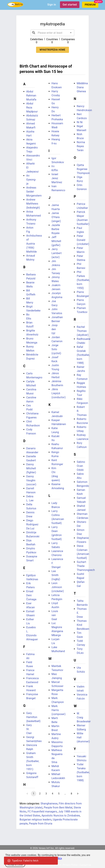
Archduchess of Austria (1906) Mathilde (34, 244)
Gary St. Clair (29, 729)
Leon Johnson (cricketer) (58, 587)
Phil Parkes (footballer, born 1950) (83, 280)
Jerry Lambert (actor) (57, 253)
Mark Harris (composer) (58, 710)
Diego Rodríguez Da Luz (32, 524)
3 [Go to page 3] (46, 794)
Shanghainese (49, 804)
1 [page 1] (34, 794)
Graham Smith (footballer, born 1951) (33, 761)
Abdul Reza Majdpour (32, 108)
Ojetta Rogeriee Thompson (83, 169)
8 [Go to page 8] (71, 794)
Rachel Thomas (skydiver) (83, 331)
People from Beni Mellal (58, 808)
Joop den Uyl (55, 329)
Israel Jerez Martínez (57, 178)
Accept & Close (15, 865)
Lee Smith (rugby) (56, 575)
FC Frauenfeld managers (42, 812)
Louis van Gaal (55, 615)
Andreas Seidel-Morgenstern (34, 192)
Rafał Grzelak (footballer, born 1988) (83, 355)
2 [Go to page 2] (40, 794)
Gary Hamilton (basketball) (33, 717)
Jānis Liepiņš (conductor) (59, 393)
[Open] (71, 33)
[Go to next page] (78, 794)
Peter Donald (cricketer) (83, 240)
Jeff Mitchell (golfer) (56, 241)
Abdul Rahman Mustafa (31, 96)
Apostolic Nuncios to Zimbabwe (61, 816)
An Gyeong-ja (31, 180)
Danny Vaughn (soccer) (31, 480)
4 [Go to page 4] (52, 794)
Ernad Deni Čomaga (31, 595)
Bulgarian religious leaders (36, 820)
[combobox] (52, 33)
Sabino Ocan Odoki (81, 466)
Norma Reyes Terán (81, 146)
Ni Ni (80, 122)
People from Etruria (41, 824)
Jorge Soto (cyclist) (56, 349)
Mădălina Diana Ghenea (82, 87)
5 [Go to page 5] (59, 794)
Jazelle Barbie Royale (56, 229)
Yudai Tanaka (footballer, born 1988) (83, 772)
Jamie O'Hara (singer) (56, 217)
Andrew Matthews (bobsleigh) (33, 204)
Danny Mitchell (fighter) (31, 468)
